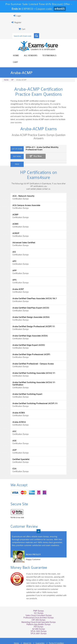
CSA (12, 461)
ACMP (13, 210)
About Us (27, 631)
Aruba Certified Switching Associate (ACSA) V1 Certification (37, 377)
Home (16, 56)
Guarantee (40, 631)
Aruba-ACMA (16, 405)
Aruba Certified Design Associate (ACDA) (29, 312)
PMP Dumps (38, 599)
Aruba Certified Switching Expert (25, 387)
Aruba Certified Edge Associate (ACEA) (28, 331)
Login (15, 16)
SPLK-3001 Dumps (39, 621)
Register (14, 22)
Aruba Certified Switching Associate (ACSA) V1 (31, 368)
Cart (64, 56)
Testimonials (49, 56)
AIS (12, 247)
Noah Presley (31, 548)
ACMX (13, 219)
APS (12, 275)
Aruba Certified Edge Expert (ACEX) (26, 340)
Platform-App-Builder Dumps (38, 612)
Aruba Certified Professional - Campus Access (31, 359)
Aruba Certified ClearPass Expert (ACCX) (28, 303)
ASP (12, 443)
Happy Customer (31, 552)
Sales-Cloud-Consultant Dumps (39, 603)
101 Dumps (39, 601)
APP (12, 266)
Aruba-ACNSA (17, 415)
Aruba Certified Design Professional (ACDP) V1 (31, 321)
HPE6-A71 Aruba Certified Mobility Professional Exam (40, 142)
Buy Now (35, 150)
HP (12, 73)
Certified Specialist (19, 452)
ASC (12, 424)
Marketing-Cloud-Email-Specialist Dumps (39, 610)
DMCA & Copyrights (46, 634)
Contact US (28, 634)
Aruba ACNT (16, 284)
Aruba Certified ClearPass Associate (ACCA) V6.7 (32, 294)
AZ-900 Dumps (39, 617)
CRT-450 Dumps (38, 608)
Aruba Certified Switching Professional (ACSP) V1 (33, 396)
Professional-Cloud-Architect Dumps (39, 605)
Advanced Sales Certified (21, 238)
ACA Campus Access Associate (24, 200)
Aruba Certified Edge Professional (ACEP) (29, 349)
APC (12, 256)
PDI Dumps (38, 615)
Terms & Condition (56, 631)
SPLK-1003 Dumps (39, 619)
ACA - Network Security (21, 191)
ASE (12, 433)
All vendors (31, 56)
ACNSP (13, 228)
